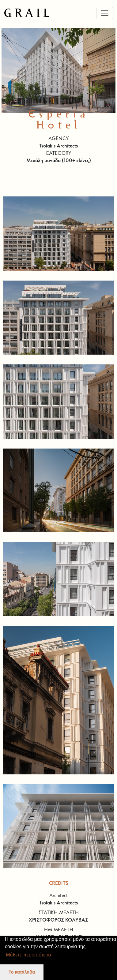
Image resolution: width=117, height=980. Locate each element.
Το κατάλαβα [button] (22, 972)
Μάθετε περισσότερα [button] (28, 955)
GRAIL (28, 13)
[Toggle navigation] (105, 13)
